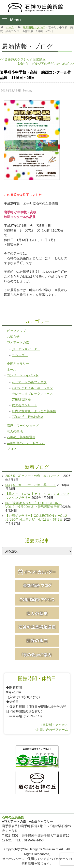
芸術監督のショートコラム (26, 443)
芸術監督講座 (21, 399)
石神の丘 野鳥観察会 (28, 417)
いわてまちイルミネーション (32, 388)
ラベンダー (20, 355)
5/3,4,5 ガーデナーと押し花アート (31, 485)
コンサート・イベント (23, 375)
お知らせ (13, 337)
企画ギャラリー (18, 364)
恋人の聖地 (15, 431)
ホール (12, 370)
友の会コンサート (24, 405)
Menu (12, 20)
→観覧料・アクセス (54, 725)
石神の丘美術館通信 (21, 437)
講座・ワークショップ (23, 426)
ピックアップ (16, 331)
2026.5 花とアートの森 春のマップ (34, 476)
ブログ (12, 449)
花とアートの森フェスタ (29, 382)
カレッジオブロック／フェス (32, 394)
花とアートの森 (18, 343)
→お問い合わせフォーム (51, 730)
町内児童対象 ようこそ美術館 (34, 411)
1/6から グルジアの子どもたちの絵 (46, 64)
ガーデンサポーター (26, 349)
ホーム (10, 27)
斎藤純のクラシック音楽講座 (23, 59)
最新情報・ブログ (34, 27)
